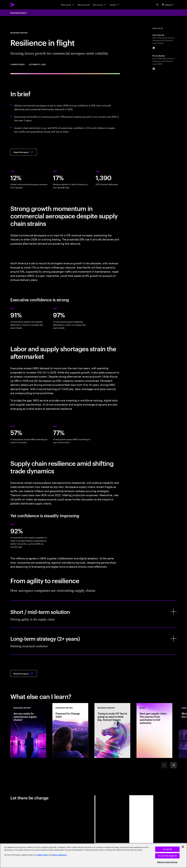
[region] (93, 856)
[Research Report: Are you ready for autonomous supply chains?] (28, 730)
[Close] (183, 847)
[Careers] (115, 5)
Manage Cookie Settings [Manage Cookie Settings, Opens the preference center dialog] (167, 862)
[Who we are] (100, 5)
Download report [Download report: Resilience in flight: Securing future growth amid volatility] (18, 13)
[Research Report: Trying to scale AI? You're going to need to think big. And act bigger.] (112, 730)
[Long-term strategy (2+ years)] (93, 641)
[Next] (174, 765)
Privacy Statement (59, 855)
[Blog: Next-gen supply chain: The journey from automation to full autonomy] (154, 730)
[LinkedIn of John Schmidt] (154, 48)
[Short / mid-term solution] (93, 614)
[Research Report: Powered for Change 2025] (70, 730)
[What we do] (68, 5)
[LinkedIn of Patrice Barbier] (154, 69)
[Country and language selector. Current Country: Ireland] (168, 5)
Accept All (167, 849)
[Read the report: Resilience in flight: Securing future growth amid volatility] (24, 152)
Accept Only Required (167, 856)
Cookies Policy (42, 855)
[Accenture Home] (18, 5)
